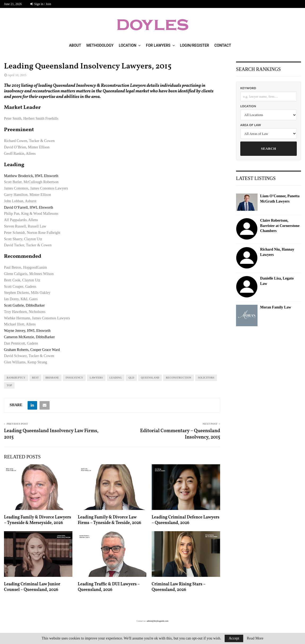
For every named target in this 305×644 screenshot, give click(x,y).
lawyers (96, 378)
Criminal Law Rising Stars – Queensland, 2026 (179, 587)
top (9, 385)
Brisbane (52, 378)
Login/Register (195, 45)
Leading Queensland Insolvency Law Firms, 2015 (51, 434)
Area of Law (251, 125)
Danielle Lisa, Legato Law (277, 281)
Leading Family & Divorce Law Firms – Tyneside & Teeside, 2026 (109, 520)
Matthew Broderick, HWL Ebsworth (31, 176)
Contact (223, 45)
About (75, 45)
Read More (255, 638)
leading (116, 378)
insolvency (74, 378)
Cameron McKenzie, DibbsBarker (29, 337)
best (36, 378)
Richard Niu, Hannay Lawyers (277, 252)
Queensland (150, 378)
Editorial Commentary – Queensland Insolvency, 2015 (180, 434)
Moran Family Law (276, 307)
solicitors (206, 378)
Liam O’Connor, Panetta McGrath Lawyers (280, 199)
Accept (234, 638)
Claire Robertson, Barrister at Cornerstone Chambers (280, 226)
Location (128, 45)
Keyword (248, 88)
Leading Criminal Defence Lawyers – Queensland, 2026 (186, 520)
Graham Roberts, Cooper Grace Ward (32, 350)
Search (269, 149)
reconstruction (178, 378)
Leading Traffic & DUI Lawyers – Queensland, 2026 (109, 587)
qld (131, 378)
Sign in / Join (41, 4)
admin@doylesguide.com (158, 621)
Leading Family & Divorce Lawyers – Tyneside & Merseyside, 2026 (38, 520)
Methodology (100, 45)
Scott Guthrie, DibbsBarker (24, 305)
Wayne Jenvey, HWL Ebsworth (27, 331)
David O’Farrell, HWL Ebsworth (29, 207)
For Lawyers (158, 45)
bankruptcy (16, 378)
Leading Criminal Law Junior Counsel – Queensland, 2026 (32, 587)
